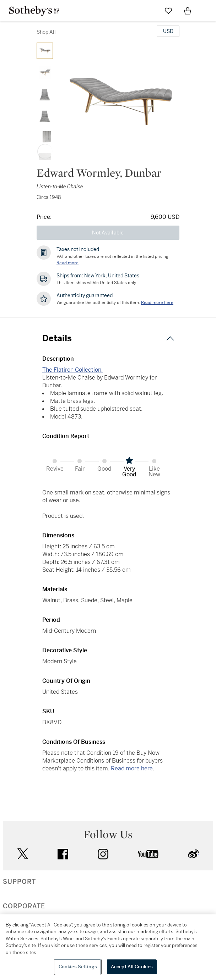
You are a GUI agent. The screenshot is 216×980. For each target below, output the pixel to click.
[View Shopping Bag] (188, 11)
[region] (108, 947)
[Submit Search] (149, 11)
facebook (63, 854)
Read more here (132, 768)
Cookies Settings (78, 967)
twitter (23, 854)
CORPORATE (24, 906)
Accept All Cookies (132, 967)
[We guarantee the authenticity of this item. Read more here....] (157, 303)
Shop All (46, 32)
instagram (103, 854)
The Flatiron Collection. (72, 370)
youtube (148, 854)
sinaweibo (193, 854)
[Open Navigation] (207, 11)
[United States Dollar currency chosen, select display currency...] (168, 31)
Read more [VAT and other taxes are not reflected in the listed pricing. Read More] (67, 263)
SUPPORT (19, 882)
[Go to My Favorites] (168, 11)
